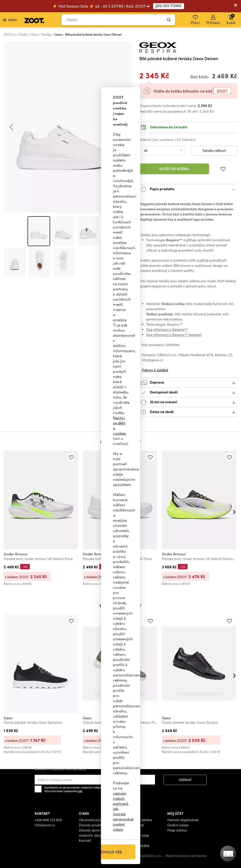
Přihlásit (213, 20)
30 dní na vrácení (188, 402)
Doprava (188, 383)
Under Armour (16, 554)
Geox (8, 718)
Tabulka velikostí (214, 150)
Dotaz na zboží (188, 412)
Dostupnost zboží (188, 393)
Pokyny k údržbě (155, 370)
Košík (231, 19)
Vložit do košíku (174, 169)
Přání (195, 20)
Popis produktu (188, 189)
